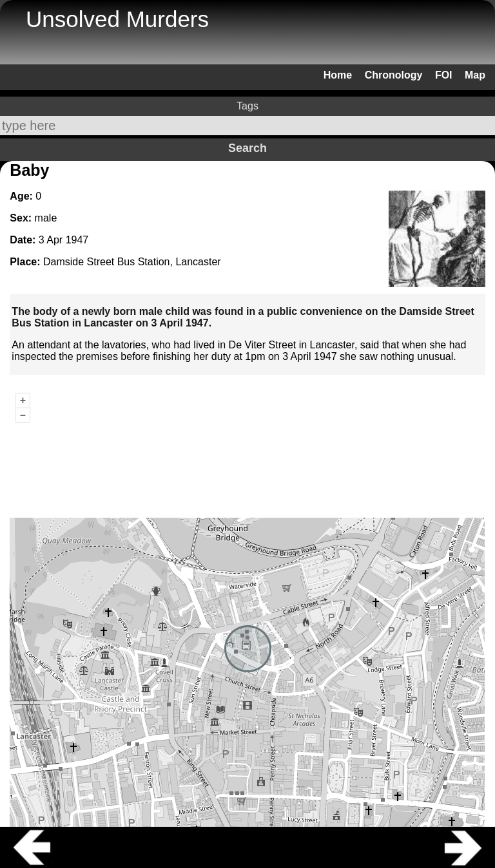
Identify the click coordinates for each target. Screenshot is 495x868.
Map (475, 75)
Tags (247, 106)
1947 (77, 240)
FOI (444, 75)
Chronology (394, 75)
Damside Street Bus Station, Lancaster (132, 262)
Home (338, 75)
